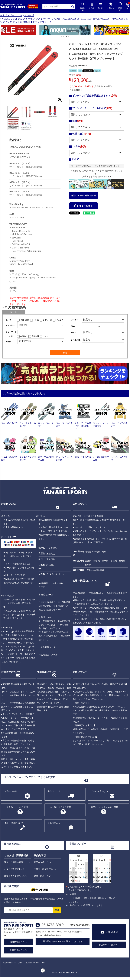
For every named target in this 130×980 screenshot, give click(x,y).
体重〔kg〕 (82, 134)
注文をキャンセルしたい (16, 876)
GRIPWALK (88, 71)
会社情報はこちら (18, 942)
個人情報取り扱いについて (36, 963)
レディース (48, 320)
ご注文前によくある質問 (16, 807)
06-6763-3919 (53, 925)
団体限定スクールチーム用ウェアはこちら (63, 941)
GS (80, 71)
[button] (3, 30)
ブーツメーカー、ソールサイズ (92, 108)
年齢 (78, 121)
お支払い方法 (11, 791)
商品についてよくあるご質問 (105, 807)
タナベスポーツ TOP (11, 15)
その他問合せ (54, 823)
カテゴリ (91, 7)
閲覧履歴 (120, 7)
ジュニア (60, 320)
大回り (98, 71)
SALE (45, 336)
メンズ (36, 320)
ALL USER (25, 320)
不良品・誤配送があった (46, 869)
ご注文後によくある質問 (59, 807)
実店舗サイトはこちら (109, 945)
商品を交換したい (42, 862)
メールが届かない (99, 791)
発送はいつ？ (54, 791)
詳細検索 (83, 7)
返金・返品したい (42, 876)
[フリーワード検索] (41, 332)
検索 (73, 6)
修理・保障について (14, 823)
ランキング (101, 6)
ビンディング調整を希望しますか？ (95, 96)
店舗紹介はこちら (18, 950)
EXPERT (73, 71)
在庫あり (24, 336)
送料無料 (35, 336)
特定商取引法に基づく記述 (13, 963)
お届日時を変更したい (15, 869)
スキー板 (29, 15)
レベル (79, 146)
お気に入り (111, 7)
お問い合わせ (112, 932)
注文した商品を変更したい (17, 862)
